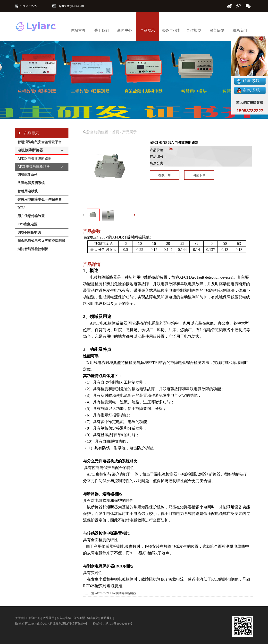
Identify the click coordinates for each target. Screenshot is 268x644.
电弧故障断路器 (30, 150)
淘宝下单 (199, 175)
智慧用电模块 (28, 191)
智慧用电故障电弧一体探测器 (40, 199)
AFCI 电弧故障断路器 (34, 167)
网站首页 (78, 30)
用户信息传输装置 (31, 216)
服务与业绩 (171, 30)
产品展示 (148, 30)
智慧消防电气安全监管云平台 (40, 142)
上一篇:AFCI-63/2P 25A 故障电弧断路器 (111, 593)
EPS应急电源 (27, 224)
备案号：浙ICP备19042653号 (113, 623)
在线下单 (165, 175)
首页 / (117, 132)
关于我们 (101, 30)
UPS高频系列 (27, 175)
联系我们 (240, 30)
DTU (21, 208)
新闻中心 (125, 30)
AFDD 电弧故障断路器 (34, 159)
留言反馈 (217, 30)
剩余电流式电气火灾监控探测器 (41, 241)
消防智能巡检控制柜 (33, 249)
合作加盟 (194, 30)
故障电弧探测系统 (31, 183)
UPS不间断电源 (29, 233)
